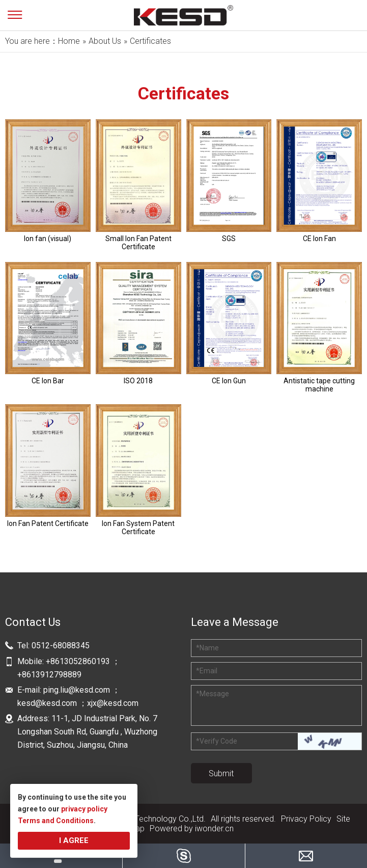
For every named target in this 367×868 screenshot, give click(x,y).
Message (213, 694)
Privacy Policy (306, 819)
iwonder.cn (214, 828)
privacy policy (84, 809)
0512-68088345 (61, 646)
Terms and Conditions (56, 821)
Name (207, 648)
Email (207, 671)
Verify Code (217, 741)
